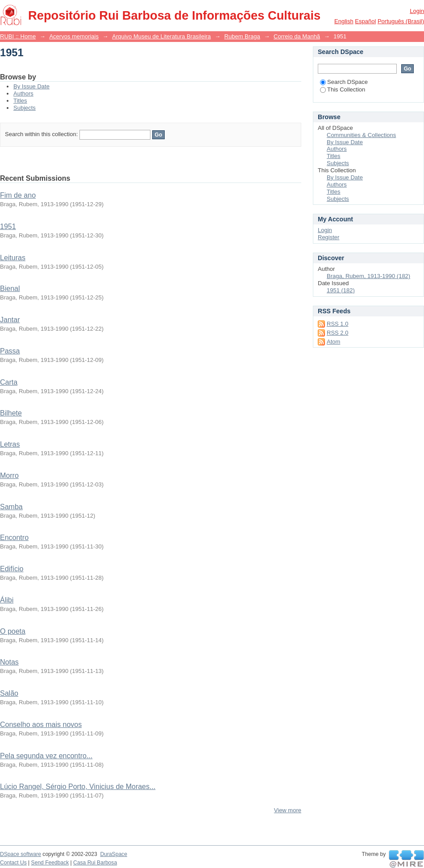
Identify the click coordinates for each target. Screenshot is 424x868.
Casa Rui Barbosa (95, 863)
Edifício (12, 569)
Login (417, 11)
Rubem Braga (242, 36)
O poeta (13, 631)
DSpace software (21, 854)
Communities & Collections (361, 135)
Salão (9, 693)
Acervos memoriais (74, 36)
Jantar (10, 320)
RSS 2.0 (337, 333)
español (365, 21)
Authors (23, 93)
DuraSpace (113, 854)
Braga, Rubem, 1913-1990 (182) (368, 276)
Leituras (13, 258)
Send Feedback (50, 863)
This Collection (343, 89)
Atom (333, 342)
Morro (9, 476)
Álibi (7, 600)
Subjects (25, 108)
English (344, 21)
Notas (9, 662)
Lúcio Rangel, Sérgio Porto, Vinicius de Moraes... (78, 787)
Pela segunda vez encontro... (46, 756)
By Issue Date (31, 86)
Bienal (10, 289)
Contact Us (13, 863)
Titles (20, 101)
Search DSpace (344, 82)
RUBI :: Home (18, 36)
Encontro (14, 538)
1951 (8, 226)
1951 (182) (341, 290)
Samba (11, 507)
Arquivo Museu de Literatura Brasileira (161, 36)
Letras (10, 444)
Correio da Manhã (297, 36)
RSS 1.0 (337, 324)
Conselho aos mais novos (41, 725)
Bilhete (11, 413)
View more (288, 810)
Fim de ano (18, 195)
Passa (10, 351)
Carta (9, 382)
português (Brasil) (401, 21)
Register (328, 237)
